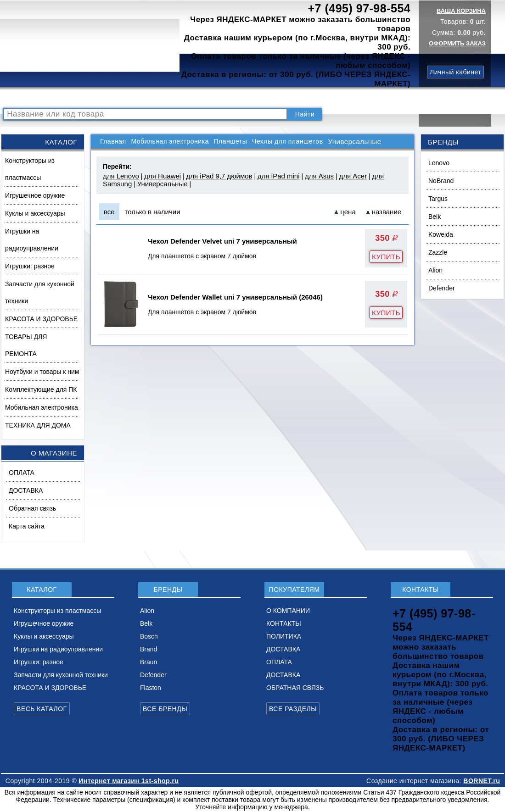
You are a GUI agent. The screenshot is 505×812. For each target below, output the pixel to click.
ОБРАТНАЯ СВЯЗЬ (295, 688)
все (109, 212)
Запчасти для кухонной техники (40, 292)
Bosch (149, 636)
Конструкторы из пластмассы (30, 169)
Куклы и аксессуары (35, 213)
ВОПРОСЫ (116, 97)
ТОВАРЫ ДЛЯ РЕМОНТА (26, 345)
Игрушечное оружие (35, 195)
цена (348, 212)
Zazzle (438, 252)
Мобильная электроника (42, 407)
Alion (435, 270)
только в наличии (153, 212)
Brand (149, 649)
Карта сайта (27, 526)
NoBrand (441, 181)
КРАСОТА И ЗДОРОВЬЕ (41, 319)
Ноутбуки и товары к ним (42, 372)
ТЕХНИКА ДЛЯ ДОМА (38, 425)
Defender (442, 288)
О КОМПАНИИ (206, 97)
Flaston (151, 688)
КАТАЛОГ (76, 97)
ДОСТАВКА (344, 97)
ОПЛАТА (22, 473)
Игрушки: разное (30, 266)
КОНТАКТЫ (255, 97)
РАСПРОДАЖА (30, 97)
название (387, 212)
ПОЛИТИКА (300, 97)
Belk (435, 217)
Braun (149, 662)
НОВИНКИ (158, 97)
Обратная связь (32, 508)
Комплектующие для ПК (41, 389)
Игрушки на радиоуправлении (32, 240)
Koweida (441, 234)
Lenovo (439, 163)
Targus (438, 199)
